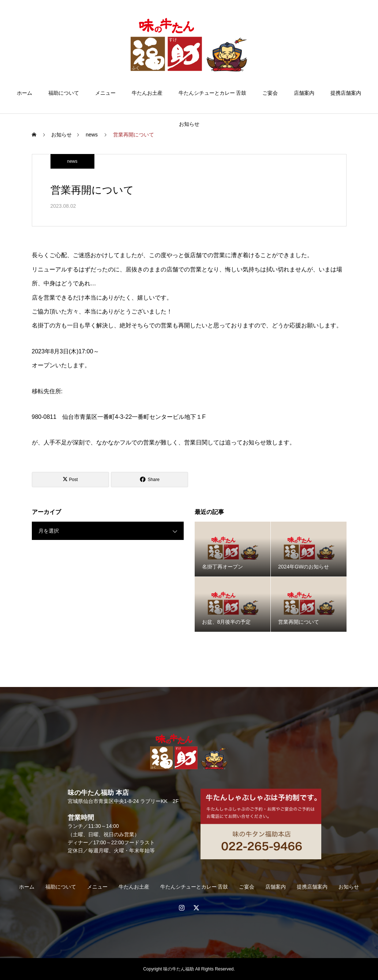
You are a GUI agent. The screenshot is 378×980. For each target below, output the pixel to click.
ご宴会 (270, 93)
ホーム (25, 93)
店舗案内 (304, 93)
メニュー (105, 93)
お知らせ (189, 124)
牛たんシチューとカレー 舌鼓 (213, 93)
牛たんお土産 (147, 93)
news (72, 161)
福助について (64, 93)
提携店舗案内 (346, 93)
